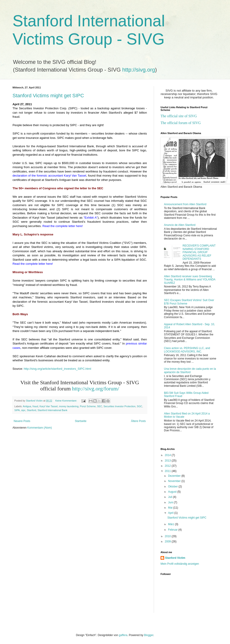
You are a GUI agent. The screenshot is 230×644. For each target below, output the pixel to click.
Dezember (175, 476)
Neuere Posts (22, 421)
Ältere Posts (138, 421)
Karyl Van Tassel (48, 406)
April (171, 513)
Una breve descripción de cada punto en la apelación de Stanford (190, 370)
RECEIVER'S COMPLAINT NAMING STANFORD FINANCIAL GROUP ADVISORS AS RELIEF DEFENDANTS (199, 252)
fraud (35, 406)
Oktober (173, 487)
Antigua (27, 406)
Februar (173, 530)
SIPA (17, 410)
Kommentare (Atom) (40, 428)
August (173, 492)
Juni (171, 502)
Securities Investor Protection (120, 406)
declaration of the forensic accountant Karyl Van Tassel (49, 176)
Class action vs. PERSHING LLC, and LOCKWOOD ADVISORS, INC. (187, 350)
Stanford (32, 410)
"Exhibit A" (91, 218)
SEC (100, 406)
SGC (139, 406)
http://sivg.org (139, 70)
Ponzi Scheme (88, 406)
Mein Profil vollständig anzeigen (180, 564)
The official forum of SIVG (181, 123)
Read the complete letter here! (63, 226)
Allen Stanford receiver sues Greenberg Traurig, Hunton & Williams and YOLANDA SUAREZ (190, 280)
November (175, 481)
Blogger (149, 635)
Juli (170, 497)
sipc (23, 410)
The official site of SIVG (179, 116)
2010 (168, 536)
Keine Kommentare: (66, 401)
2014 (168, 455)
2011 (168, 471)
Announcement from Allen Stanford (185, 204)
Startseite (81, 421)
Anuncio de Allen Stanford (180, 225)
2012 (168, 466)
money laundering (69, 406)
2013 (168, 461)
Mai (171, 508)
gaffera (123, 635)
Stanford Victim (175, 558)
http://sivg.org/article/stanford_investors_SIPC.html (57, 369)
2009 (168, 542)
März (171, 524)
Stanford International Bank (52, 410)
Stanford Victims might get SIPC (48, 96)
